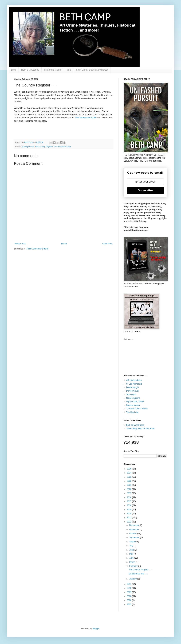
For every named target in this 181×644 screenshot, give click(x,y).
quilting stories (28, 147)
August (133, 542)
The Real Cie (132, 412)
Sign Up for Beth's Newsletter (92, 70)
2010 (129, 588)
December (134, 525)
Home (64, 244)
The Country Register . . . (140, 570)
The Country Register (44, 147)
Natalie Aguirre (133, 398)
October (133, 533)
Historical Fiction (53, 70)
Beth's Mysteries (30, 70)
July (131, 546)
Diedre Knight (133, 387)
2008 (129, 596)
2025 (129, 469)
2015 (129, 510)
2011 (129, 584)
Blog (14, 70)
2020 (129, 489)
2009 (129, 592)
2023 (129, 477)
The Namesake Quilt (85, 118)
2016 (129, 505)
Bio (69, 70)
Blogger (96, 628)
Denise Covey (133, 391)
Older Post (107, 244)
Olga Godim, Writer (135, 401)
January (133, 579)
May (132, 554)
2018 (129, 497)
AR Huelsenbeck (134, 380)
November (134, 529)
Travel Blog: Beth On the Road (140, 429)
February (134, 566)
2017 (129, 501)
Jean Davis (131, 395)
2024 (129, 473)
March (133, 562)
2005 (129, 604)
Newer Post (20, 244)
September (135, 537)
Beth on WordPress (135, 425)
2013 (129, 518)
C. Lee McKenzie (134, 384)
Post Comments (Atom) (38, 249)
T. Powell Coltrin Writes (137, 409)
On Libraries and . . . (138, 574)
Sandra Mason (133, 405)
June (132, 550)
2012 (129, 522)
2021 (129, 485)
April (132, 558)
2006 (129, 600)
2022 (129, 481)
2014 (129, 514)
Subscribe (145, 190)
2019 (129, 493)
